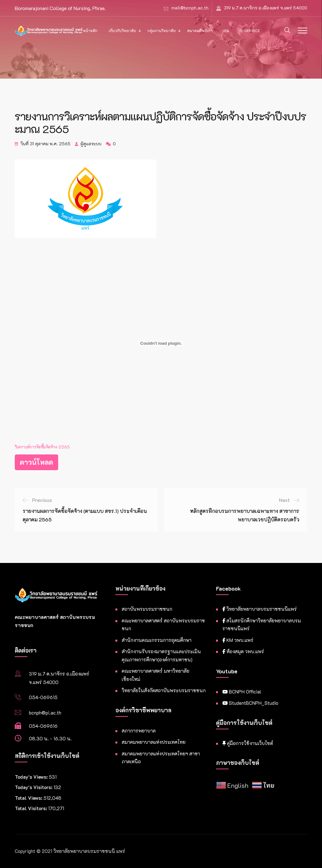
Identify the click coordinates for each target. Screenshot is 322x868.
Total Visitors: (31, 808)
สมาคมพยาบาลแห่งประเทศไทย (154, 742)
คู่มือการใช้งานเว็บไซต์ (248, 743)
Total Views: (29, 798)
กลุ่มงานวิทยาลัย (162, 31)
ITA (227, 31)
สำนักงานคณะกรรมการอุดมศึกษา (157, 640)
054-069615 (43, 697)
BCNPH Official (242, 692)
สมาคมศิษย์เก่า (200, 31)
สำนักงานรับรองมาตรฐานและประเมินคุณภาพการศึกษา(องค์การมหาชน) (161, 655)
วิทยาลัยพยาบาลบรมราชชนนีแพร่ (260, 609)
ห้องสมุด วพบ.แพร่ (243, 651)
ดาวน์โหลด (36, 462)
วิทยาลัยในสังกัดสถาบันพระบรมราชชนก (164, 690)
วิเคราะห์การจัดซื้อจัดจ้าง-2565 (42, 447)
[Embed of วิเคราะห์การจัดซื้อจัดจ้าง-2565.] (161, 343)
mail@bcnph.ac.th (190, 8)
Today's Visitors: (34, 787)
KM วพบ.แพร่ (238, 640)
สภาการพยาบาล (139, 731)
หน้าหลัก (90, 31)
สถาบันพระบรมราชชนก (147, 609)
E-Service (250, 31)
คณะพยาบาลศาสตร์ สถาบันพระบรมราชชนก (163, 625)
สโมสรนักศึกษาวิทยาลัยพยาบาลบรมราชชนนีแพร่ (262, 625)
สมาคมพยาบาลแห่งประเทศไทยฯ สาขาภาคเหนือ (161, 758)
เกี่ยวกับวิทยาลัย (122, 31)
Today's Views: (32, 777)
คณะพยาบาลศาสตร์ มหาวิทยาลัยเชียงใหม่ (155, 675)
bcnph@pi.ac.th (45, 713)
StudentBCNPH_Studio (250, 703)
